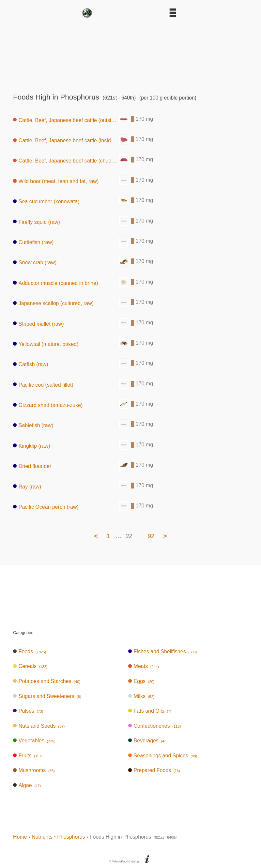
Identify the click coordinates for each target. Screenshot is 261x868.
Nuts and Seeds (39, 726)
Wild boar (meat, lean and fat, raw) (56, 181)
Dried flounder (32, 466)
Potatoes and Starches (47, 681)
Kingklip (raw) (32, 446)
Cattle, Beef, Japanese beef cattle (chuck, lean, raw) (66, 161)
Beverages (148, 741)
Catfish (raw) (31, 364)
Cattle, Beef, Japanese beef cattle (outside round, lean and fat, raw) (66, 120)
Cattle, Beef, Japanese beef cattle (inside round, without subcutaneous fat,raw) (66, 140)
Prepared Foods (154, 770)
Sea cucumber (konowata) (46, 201)
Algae (27, 785)
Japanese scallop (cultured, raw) (53, 303)
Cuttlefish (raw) (33, 242)
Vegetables (34, 741)
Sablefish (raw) (33, 425)
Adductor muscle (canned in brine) (55, 283)
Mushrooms (34, 770)
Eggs (141, 681)
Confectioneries (155, 726)
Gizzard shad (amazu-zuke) (48, 405)
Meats (144, 666)
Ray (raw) (27, 486)
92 (151, 536)
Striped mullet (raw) (38, 324)
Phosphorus (71, 837)
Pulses (28, 711)
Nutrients (42, 837)
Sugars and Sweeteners (47, 696)
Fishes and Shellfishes (163, 651)
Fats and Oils (150, 711)
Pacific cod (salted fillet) (43, 385)
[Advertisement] (130, 53)
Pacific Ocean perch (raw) (46, 507)
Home (20, 837)
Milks (141, 696)
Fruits (28, 756)
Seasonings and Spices (163, 756)
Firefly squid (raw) (37, 222)
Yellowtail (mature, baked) (46, 344)
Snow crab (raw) (35, 263)
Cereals (30, 666)
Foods (30, 651)
